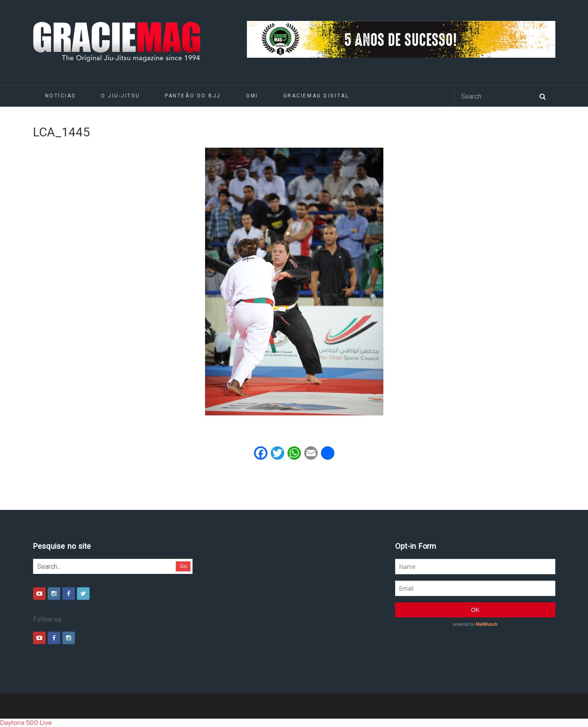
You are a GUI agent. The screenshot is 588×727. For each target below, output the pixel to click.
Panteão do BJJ (193, 96)
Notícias (60, 96)
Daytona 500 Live (26, 723)
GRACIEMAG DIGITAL (316, 96)
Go (184, 566)
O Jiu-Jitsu (120, 96)
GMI (252, 96)
